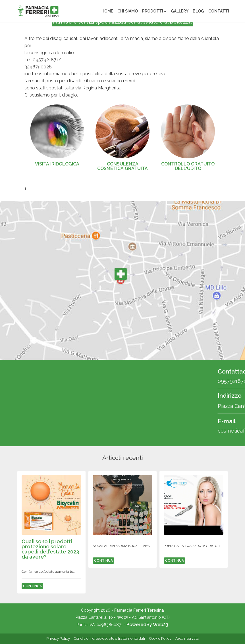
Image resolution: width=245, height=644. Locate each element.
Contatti (219, 11)
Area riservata (187, 638)
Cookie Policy (160, 638)
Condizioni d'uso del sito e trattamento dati (109, 638)
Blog (198, 11)
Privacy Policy (58, 638)
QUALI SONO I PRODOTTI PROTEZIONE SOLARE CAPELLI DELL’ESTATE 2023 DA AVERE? (50, 549)
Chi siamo (128, 11)
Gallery (180, 11)
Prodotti (153, 11)
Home (107, 11)
